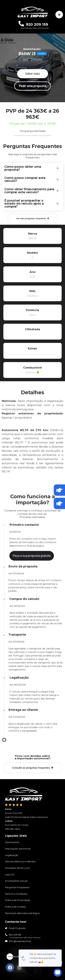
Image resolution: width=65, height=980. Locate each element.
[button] (33, 74)
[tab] (32, 168)
